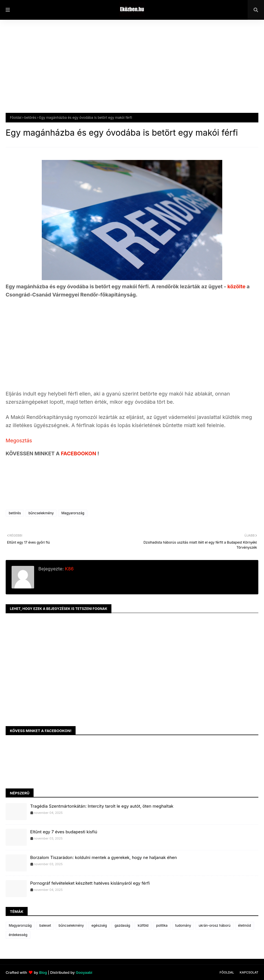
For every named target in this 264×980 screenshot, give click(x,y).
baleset (45, 925)
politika (162, 925)
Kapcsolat (249, 972)
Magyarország (73, 513)
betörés (30, 117)
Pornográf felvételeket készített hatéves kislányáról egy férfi (90, 883)
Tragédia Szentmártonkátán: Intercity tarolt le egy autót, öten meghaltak (102, 806)
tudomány (183, 925)
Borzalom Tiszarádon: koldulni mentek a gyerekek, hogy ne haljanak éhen (104, 857)
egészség (99, 925)
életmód (245, 925)
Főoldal (16, 117)
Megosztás (19, 440)
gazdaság (122, 925)
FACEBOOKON (79, 453)
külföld (143, 925)
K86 (69, 569)
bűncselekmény (41, 513)
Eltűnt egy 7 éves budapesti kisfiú (64, 832)
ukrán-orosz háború (214, 925)
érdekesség (18, 935)
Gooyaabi (84, 972)
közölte (237, 286)
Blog (43, 972)
